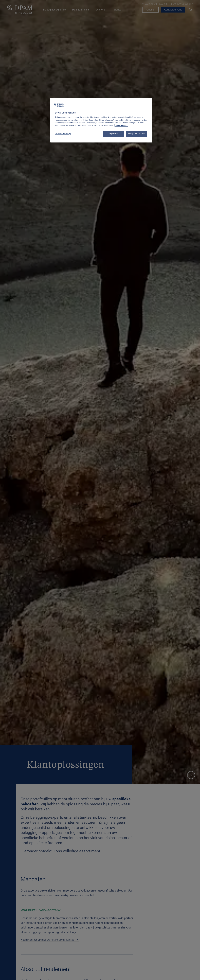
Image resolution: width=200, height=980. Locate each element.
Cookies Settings (63, 134)
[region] (101, 120)
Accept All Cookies (137, 134)
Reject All (113, 134)
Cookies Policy (121, 125)
